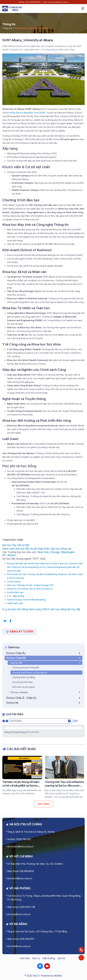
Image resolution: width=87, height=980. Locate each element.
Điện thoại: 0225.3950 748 (21, 907)
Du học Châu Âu (44, 653)
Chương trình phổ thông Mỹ (26, 668)
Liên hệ (61, 958)
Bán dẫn (72, 567)
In (76, 721)
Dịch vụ (36, 958)
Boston (12, 555)
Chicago (55, 552)
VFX (52, 585)
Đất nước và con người (23, 687)
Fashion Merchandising (34, 600)
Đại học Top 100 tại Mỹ (16, 545)
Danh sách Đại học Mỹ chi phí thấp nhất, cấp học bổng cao (37, 549)
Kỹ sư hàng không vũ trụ (34, 567)
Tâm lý (32, 589)
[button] (83, 8)
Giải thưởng (49, 958)
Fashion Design (14, 600)
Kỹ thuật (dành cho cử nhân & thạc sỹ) (49, 564)
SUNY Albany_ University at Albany (32, 28)
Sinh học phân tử (44, 589)
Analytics (63, 574)
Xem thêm (43, 804)
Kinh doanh (12, 574)
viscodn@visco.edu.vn (19, 946)
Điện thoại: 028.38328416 (21, 871)
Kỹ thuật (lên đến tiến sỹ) (19, 564)
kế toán (23, 574)
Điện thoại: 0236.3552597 (21, 939)
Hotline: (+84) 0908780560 (30, 2)
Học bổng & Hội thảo (22, 682)
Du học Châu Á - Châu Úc (44, 698)
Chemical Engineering (57, 567)
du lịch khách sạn (15, 592)
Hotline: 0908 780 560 (19, 839)
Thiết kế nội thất (25, 585)
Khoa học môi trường (17, 589)
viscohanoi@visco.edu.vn (20, 847)
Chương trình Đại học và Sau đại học (30, 673)
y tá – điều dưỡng (16, 596)
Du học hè (44, 703)
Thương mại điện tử (37, 574)
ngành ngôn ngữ (15, 603)
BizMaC (58, 976)
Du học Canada (46, 692)
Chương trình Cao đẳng (24, 677)
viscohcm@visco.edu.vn (20, 879)
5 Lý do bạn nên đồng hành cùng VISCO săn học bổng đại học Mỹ (41, 609)
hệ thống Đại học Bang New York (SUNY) (26, 113)
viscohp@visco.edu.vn (19, 914)
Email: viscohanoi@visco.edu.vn (56, 2)
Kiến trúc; (12, 585)
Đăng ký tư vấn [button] (20, 632)
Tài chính (72, 574)
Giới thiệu (25, 958)
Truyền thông (14, 582)
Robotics (17, 567)
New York (43, 552)
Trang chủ (7, 28)
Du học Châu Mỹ (44, 658)
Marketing (52, 574)
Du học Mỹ (46, 663)
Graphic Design (41, 585)
